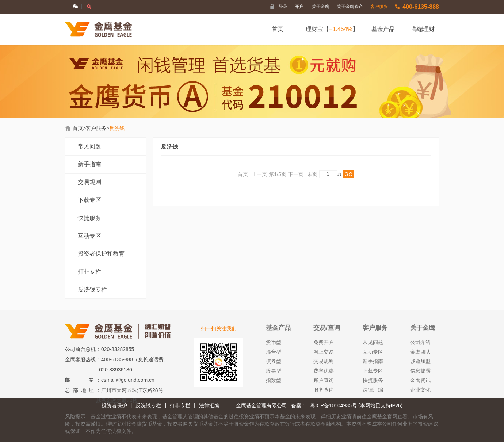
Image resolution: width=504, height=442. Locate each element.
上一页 (259, 174)
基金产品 (383, 29)
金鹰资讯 (420, 380)
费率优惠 (324, 371)
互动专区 (89, 236)
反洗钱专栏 (92, 289)
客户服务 (379, 7)
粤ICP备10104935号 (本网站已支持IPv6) (356, 405)
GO (348, 174)
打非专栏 (89, 272)
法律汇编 (373, 390)
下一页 (296, 174)
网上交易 (324, 352)
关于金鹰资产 (350, 7)
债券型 (274, 361)
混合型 (274, 352)
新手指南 (89, 164)
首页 (278, 29)
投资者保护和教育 (101, 254)
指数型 (274, 380)
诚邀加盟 (420, 361)
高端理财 (423, 29)
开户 (301, 7)
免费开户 (324, 342)
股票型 (274, 371)
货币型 (274, 342)
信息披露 (420, 371)
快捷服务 (89, 218)
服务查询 (324, 390)
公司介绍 (420, 342)
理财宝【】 (332, 29)
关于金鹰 (321, 7)
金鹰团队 (420, 352)
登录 (283, 7)
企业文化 (420, 390)
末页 (312, 174)
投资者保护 (114, 405)
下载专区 (89, 200)
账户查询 (324, 380)
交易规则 (89, 182)
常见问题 (89, 146)
